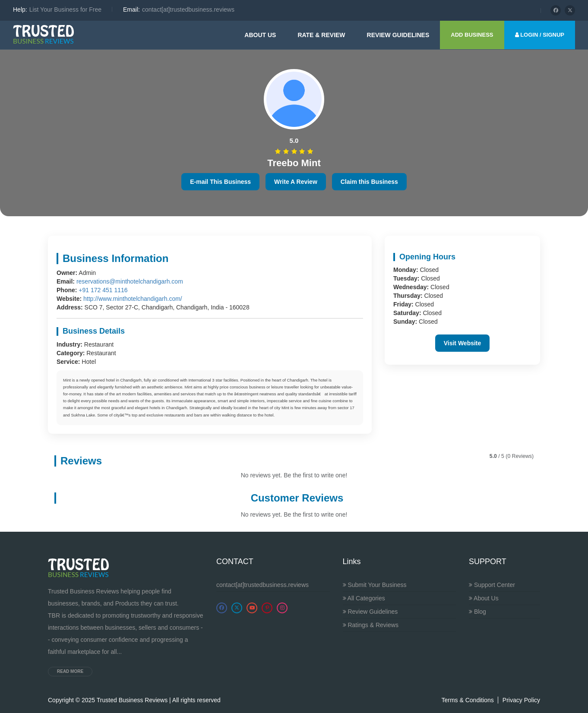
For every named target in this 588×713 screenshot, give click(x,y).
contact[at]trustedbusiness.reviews (262, 585)
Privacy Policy (521, 700)
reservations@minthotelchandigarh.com (130, 281)
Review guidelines (398, 35)
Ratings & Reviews (371, 625)
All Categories (364, 598)
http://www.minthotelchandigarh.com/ (133, 299)
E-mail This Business (220, 182)
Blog (477, 612)
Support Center (492, 585)
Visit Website (463, 343)
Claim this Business (369, 182)
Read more (70, 671)
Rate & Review (321, 35)
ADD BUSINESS (472, 35)
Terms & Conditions (467, 700)
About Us (260, 35)
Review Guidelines (370, 612)
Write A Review (296, 182)
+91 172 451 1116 (103, 290)
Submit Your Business (375, 585)
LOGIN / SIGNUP (540, 35)
